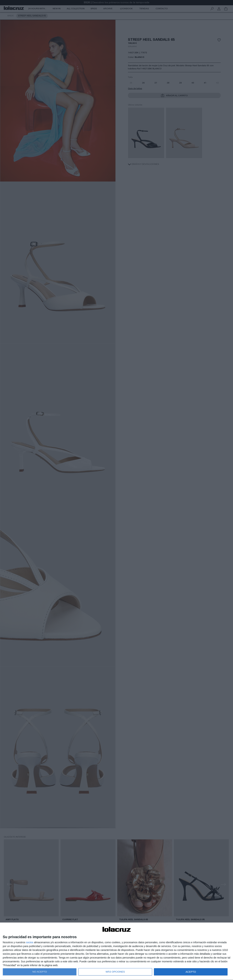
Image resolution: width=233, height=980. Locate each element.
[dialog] (116, 951)
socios (30, 942)
